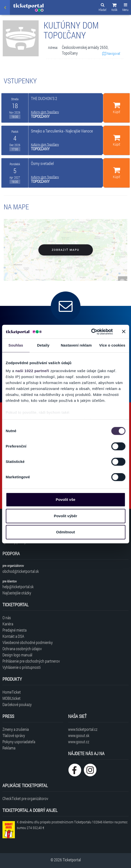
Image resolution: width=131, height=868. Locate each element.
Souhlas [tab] (16, 345)
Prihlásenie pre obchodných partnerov (31, 661)
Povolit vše (65, 499)
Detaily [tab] (43, 345)
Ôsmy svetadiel (42, 163)
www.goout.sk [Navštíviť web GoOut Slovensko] (79, 735)
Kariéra (8, 624)
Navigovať (111, 53)
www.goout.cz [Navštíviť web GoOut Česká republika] (79, 742)
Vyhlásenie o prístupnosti (22, 667)
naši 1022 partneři (32, 371)
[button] (114, 8)
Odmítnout (66, 532)
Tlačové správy (14, 735)
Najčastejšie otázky (17, 593)
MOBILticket (12, 698)
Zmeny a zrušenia (16, 729)
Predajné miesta (14, 630)
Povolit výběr (65, 516)
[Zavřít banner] (124, 332)
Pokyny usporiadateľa (19, 742)
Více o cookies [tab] (112, 345)
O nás (7, 618)
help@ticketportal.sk (18, 587)
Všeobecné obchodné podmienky (28, 642)
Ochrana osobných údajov (22, 649)
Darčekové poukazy (17, 704)
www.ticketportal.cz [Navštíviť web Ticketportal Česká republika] (83, 729)
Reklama (9, 748)
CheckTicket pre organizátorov (25, 798)
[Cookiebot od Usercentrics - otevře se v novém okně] (91, 332)
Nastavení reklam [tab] (76, 345)
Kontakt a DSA (13, 636)
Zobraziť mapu (65, 250)
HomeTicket (12, 692)
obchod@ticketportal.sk (21, 571)
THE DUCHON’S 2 (44, 98)
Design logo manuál (17, 655)
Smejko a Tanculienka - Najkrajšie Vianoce (62, 131)
